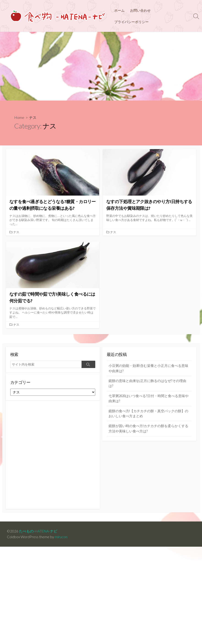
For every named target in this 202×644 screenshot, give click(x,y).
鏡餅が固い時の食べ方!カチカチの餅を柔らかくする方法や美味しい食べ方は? (149, 429)
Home (19, 117)
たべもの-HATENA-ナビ (38, 531)
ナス (16, 232)
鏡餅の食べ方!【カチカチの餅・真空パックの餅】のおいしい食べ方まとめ (149, 414)
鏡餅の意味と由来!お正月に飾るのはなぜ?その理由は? (147, 384)
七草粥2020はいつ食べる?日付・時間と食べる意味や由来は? (149, 399)
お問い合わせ (140, 10)
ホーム (119, 10)
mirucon (61, 537)
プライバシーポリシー (131, 22)
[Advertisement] (101, 66)
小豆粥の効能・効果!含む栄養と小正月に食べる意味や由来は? (149, 369)
